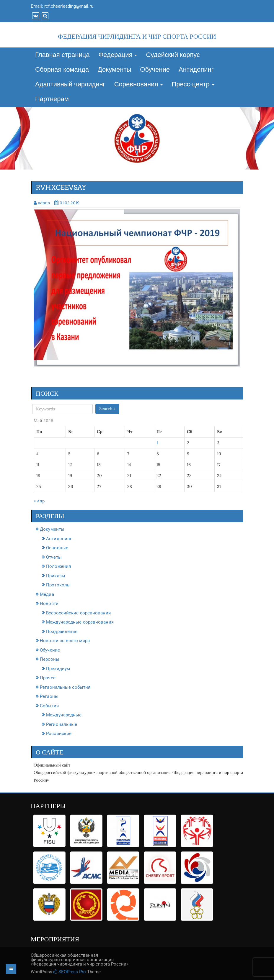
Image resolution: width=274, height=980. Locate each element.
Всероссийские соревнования (78, 613)
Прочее (48, 678)
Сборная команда (62, 70)
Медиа (47, 594)
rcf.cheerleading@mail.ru (69, 6)
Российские (59, 734)
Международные (64, 715)
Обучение (155, 70)
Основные (57, 548)
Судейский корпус (173, 55)
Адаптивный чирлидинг (70, 85)
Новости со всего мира (65, 641)
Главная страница (62, 55)
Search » (107, 409)
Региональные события (65, 687)
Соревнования (139, 85)
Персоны (50, 659)
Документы (114, 70)
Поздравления (62, 632)
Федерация (118, 55)
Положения (58, 566)
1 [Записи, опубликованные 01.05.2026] (157, 443)
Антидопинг (196, 70)
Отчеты (54, 557)
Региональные (62, 724)
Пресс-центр (193, 85)
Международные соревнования (80, 622)
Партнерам (52, 99)
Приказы (56, 576)
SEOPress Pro (70, 972)
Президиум (58, 669)
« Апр (39, 501)
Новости (49, 604)
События (49, 706)
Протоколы (58, 585)
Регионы (49, 696)
